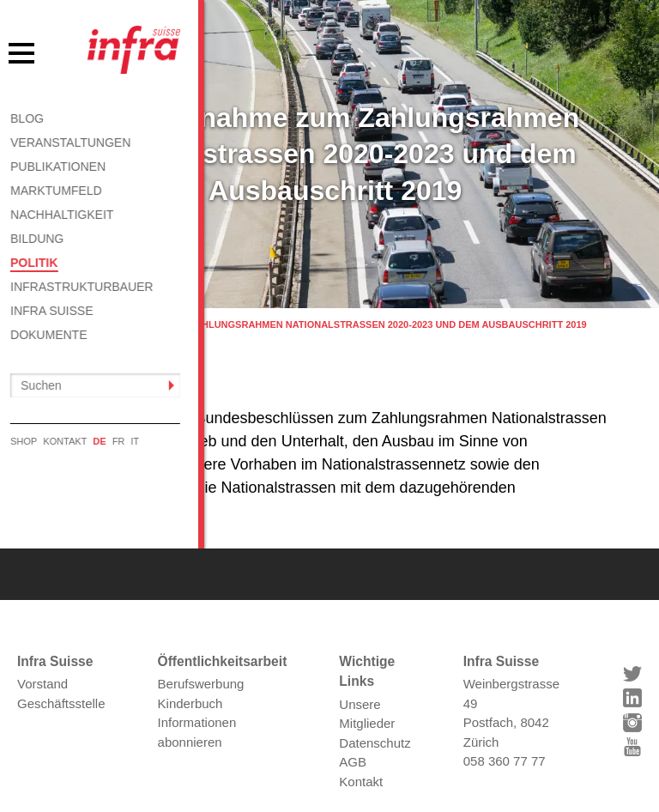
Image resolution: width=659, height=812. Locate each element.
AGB (353, 731)
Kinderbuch (190, 672)
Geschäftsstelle (61, 672)
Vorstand (42, 653)
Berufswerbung (201, 653)
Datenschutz (375, 711)
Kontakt (361, 750)
